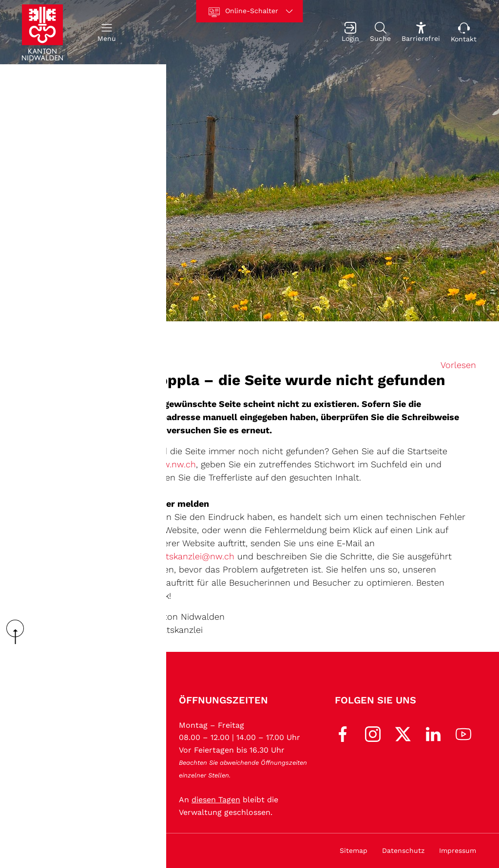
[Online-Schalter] (250, 11)
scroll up (19, 632)
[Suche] (380, 32)
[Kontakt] (464, 32)
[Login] (350, 32)
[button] (107, 32)
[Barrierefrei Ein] (421, 32)
